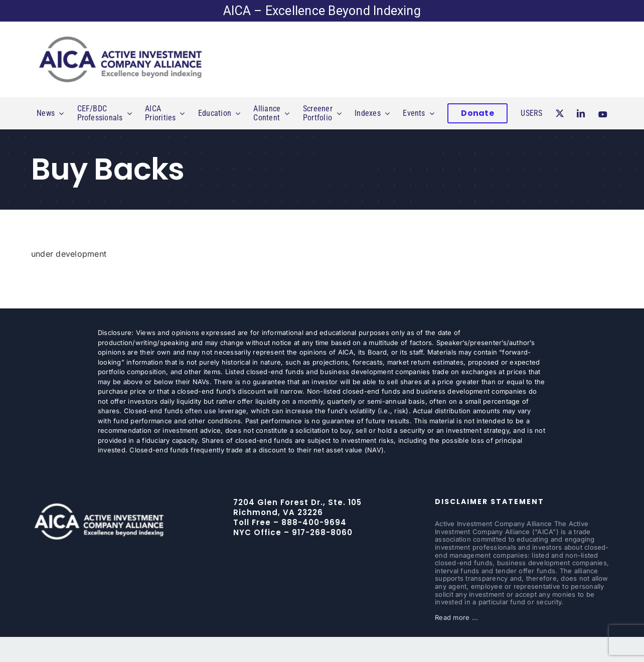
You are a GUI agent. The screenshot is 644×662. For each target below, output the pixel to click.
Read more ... (456, 617)
